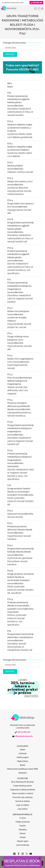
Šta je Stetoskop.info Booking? (23, 773)
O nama (23, 809)
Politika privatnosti (23, 813)
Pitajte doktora (23, 752)
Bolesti (22, 756)
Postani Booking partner (23, 777)
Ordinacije (23, 744)
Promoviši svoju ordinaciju (22, 788)
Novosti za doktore (23, 792)
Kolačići (22, 817)
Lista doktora (22, 800)
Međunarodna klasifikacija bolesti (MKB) (22, 760)
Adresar (22, 824)
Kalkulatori (23, 764)
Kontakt (23, 828)
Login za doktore (23, 796)
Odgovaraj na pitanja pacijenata (23, 780)
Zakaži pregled (23, 748)
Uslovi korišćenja (22, 836)
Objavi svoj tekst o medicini (22, 784)
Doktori (22, 740)
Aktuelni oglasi (23, 832)
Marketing (23, 820)
